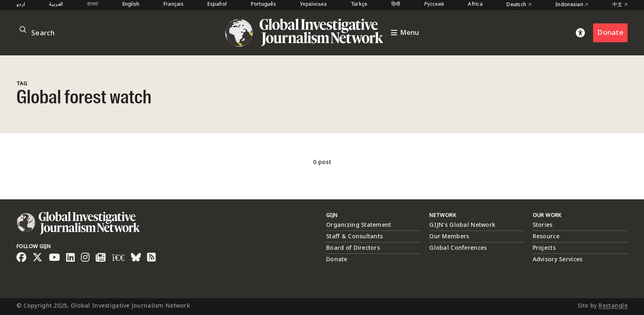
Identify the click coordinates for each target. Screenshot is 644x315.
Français (174, 5)
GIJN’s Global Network (462, 225)
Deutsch (519, 5)
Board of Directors (353, 248)
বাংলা (93, 5)
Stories (543, 225)
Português (264, 5)
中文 (620, 5)
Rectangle (613, 306)
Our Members (449, 236)
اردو (21, 5)
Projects (544, 248)
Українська (313, 5)
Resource (546, 236)
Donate (610, 33)
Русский (434, 5)
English (131, 5)
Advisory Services (558, 259)
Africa (475, 5)
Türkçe (359, 5)
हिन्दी (396, 5)
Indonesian (572, 5)
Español (217, 5)
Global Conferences (458, 248)
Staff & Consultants (354, 236)
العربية (56, 5)
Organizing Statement (359, 225)
